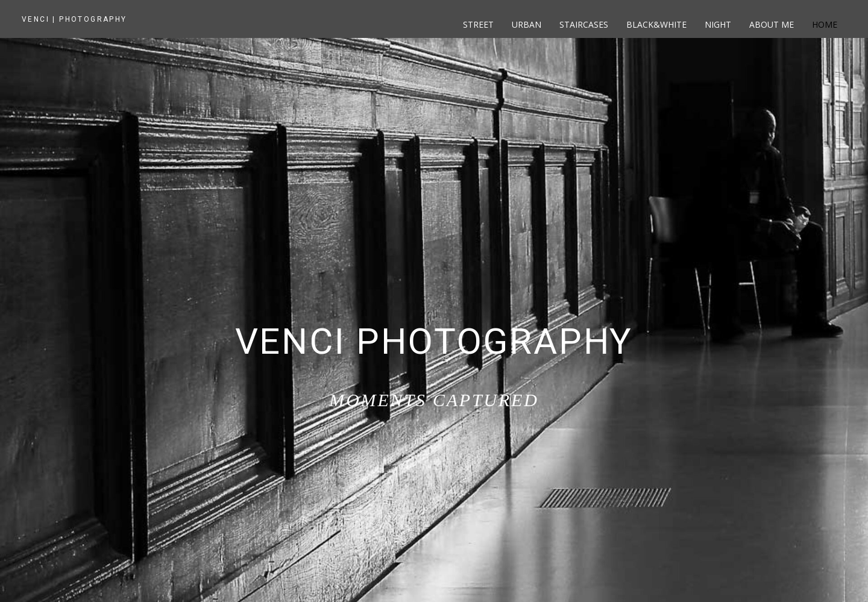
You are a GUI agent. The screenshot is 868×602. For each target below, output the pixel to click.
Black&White (656, 24)
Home (825, 24)
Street (478, 24)
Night (718, 24)
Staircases (584, 24)
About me (772, 24)
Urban (527, 24)
